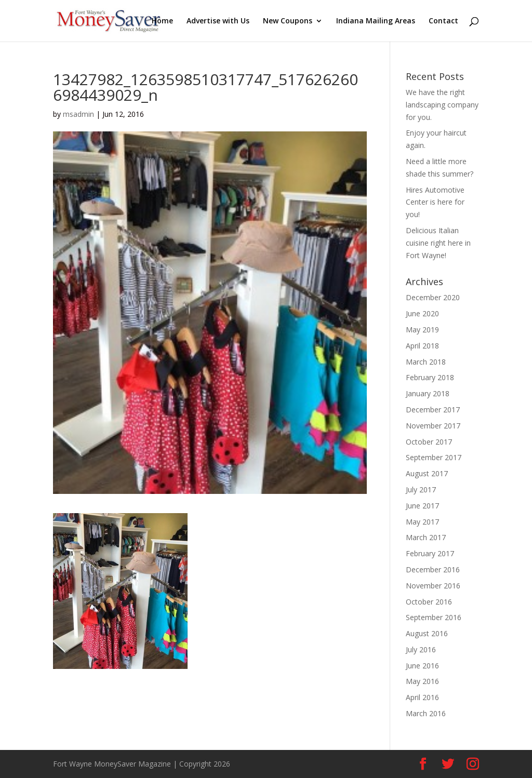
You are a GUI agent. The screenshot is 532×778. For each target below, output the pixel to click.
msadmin (78, 114)
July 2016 (421, 649)
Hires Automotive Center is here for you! (435, 202)
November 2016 (433, 586)
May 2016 (422, 681)
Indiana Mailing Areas (376, 21)
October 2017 (429, 442)
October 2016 (429, 602)
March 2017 (426, 537)
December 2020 (433, 297)
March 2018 (426, 362)
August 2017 (427, 473)
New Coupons (288, 21)
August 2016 (427, 633)
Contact (443, 21)
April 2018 (422, 346)
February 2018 (430, 377)
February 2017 (430, 553)
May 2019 (422, 330)
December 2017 (433, 410)
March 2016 (426, 713)
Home (162, 21)
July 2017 (421, 489)
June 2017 (422, 506)
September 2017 (434, 457)
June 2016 (422, 666)
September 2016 (434, 617)
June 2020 (422, 313)
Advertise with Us (218, 21)
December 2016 (433, 569)
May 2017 (422, 522)
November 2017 (433, 426)
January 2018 (428, 393)
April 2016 (422, 697)
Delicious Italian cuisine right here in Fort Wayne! (438, 243)
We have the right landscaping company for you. (442, 105)
